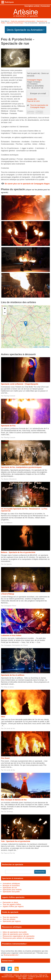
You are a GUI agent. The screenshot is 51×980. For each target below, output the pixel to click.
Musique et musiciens (11, 886)
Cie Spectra (8, 564)
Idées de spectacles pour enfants (16, 934)
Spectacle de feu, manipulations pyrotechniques (21, 467)
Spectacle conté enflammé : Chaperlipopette (20, 384)
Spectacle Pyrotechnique (15, 23)
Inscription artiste (32, 6)
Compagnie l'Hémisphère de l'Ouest (16, 645)
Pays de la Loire (33, 101)
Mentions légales (21, 977)
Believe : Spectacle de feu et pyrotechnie (18, 552)
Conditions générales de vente (38, 977)
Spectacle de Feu (8, 426)
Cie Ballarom (8, 523)
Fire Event (5, 758)
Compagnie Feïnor (10, 606)
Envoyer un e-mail (38, 93)
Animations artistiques (11, 883)
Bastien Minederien (10, 479)
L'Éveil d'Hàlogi (8, 594)
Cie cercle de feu (9, 728)
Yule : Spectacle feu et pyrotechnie (16, 841)
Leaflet (35, 347)
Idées (24, 978)
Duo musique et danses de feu (14, 800)
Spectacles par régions (12, 921)
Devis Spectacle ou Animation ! (26, 30)
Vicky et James (9, 687)
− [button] (5, 313)
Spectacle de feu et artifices (13, 675)
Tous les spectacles (10, 917)
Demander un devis (10, 902)
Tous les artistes (9, 919)
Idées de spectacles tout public (15, 932)
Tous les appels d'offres (12, 904)
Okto (3, 717)
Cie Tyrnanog (8, 812)
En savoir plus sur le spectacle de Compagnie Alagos (27, 184)
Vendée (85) (32, 99)
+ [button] (5, 309)
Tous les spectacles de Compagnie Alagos (39, 106)
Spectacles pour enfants (12, 890)
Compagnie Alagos (34, 80)
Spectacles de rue (10, 888)
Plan (20, 978)
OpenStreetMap (44, 347)
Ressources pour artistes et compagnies (18, 938)
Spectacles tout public (11, 892)
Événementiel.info (11, 955)
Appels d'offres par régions (13, 906)
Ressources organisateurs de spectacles (19, 936)
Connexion (45, 6)
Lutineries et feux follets (11, 635)
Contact (30, 978)
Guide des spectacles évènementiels (23, 21)
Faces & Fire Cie (9, 853)
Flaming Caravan (10, 396)
